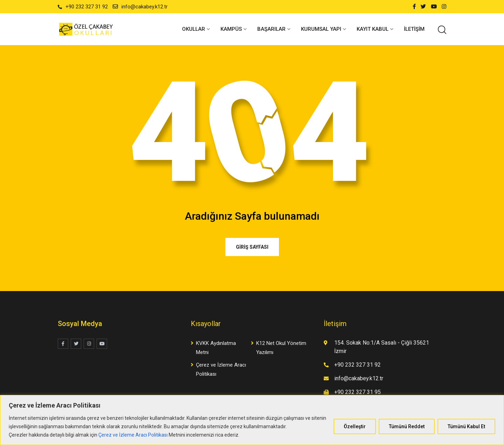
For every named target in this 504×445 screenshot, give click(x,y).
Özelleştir (355, 426)
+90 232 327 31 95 (358, 392)
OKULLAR (194, 29)
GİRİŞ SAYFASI (252, 247)
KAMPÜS (231, 29)
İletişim (414, 29)
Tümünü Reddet (407, 426)
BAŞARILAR (271, 29)
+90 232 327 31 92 (87, 7)
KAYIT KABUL (373, 29)
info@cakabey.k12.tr (145, 7)
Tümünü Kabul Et (466, 426)
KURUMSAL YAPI (321, 29)
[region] (252, 420)
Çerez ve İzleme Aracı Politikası (133, 435)
